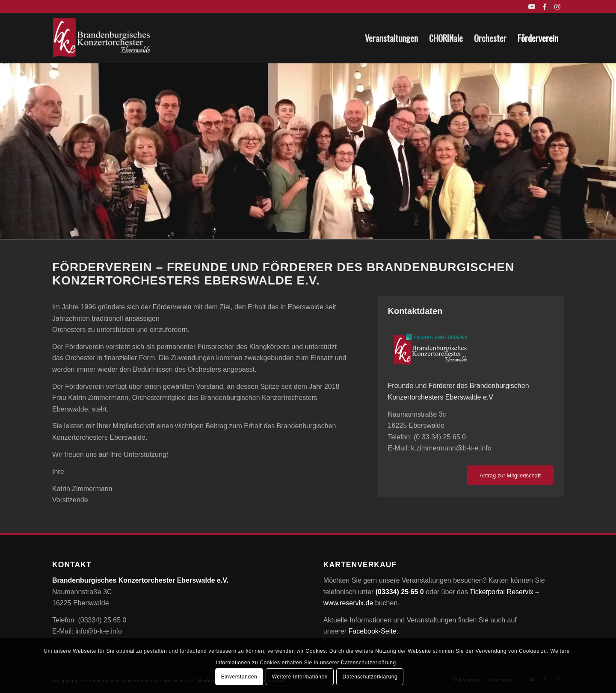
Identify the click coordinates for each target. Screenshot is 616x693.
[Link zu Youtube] (532, 6)
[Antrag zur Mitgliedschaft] (510, 475)
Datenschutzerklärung (370, 677)
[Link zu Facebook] (544, 6)
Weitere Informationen (300, 677)
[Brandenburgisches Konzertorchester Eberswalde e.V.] (102, 38)
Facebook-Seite (373, 631)
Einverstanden (239, 677)
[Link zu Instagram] (557, 6)
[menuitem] (391, 38)
